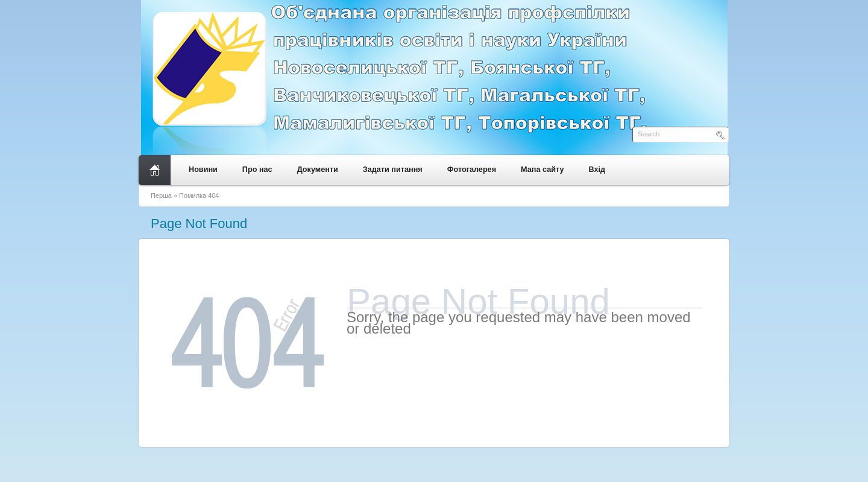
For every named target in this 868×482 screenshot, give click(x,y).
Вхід (597, 170)
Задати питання (393, 170)
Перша (161, 195)
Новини (203, 170)
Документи (318, 170)
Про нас (257, 170)
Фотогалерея (472, 170)
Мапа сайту (542, 170)
